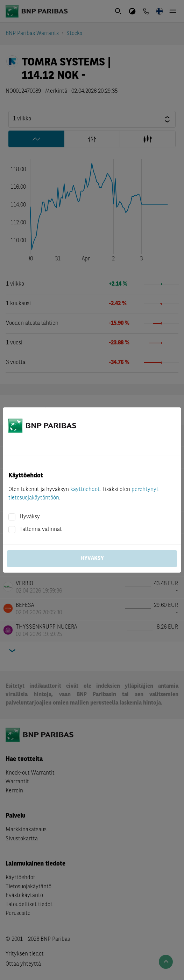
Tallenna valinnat (41, 530)
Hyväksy (30, 517)
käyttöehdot (85, 490)
